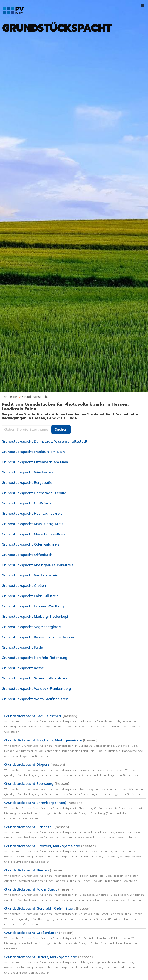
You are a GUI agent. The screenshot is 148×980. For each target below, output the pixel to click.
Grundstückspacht (35, 397)
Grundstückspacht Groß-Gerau (28, 503)
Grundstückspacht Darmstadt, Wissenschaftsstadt (45, 442)
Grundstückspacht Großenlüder (71, 940)
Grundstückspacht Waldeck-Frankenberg (36, 689)
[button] (142, 6)
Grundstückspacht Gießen (24, 586)
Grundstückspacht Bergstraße (27, 483)
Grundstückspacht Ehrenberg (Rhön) (74, 810)
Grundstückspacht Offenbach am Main (35, 462)
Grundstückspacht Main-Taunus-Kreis (33, 534)
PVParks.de (9, 397)
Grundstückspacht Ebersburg (74, 789)
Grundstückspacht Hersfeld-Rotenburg (35, 658)
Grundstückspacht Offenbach (27, 555)
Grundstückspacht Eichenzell (73, 832)
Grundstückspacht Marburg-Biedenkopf (35, 617)
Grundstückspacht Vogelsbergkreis (31, 627)
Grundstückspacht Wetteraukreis (30, 575)
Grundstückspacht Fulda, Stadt (74, 894)
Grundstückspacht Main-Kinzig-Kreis (32, 524)
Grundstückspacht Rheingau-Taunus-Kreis (38, 565)
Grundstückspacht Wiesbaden (27, 472)
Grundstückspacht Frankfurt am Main (33, 452)
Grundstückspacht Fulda (22, 647)
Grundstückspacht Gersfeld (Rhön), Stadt (74, 916)
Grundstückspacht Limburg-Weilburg (33, 606)
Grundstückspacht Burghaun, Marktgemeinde (74, 748)
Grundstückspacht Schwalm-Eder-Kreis (35, 678)
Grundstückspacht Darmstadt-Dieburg (34, 493)
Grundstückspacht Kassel (23, 668)
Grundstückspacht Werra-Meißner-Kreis (35, 699)
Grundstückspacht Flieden (71, 875)
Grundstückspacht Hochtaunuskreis (32, 514)
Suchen (61, 430)
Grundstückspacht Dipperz (72, 770)
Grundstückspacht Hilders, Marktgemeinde (72, 965)
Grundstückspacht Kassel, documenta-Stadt (39, 637)
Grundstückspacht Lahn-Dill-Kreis (30, 596)
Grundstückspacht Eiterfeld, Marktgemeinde (73, 854)
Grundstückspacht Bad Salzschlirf (72, 724)
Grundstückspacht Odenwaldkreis (30, 544)
